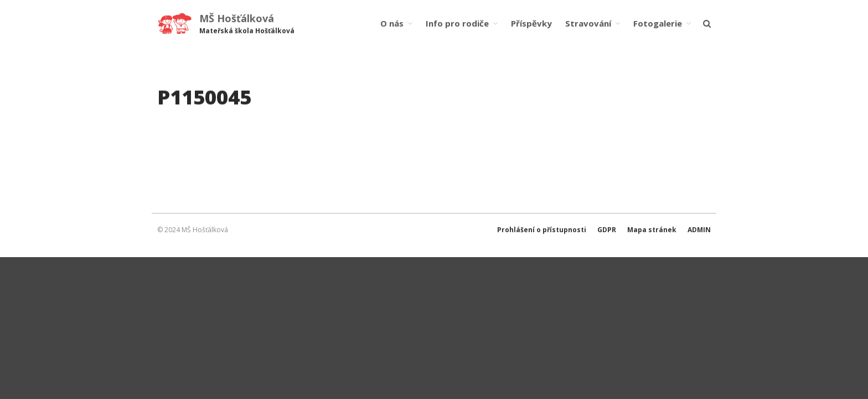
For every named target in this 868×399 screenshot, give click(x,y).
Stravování (588, 23)
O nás (392, 23)
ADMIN (699, 230)
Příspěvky (531, 23)
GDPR (607, 230)
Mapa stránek (652, 230)
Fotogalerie (658, 23)
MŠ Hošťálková (237, 18)
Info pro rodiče (457, 23)
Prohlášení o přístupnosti (542, 230)
